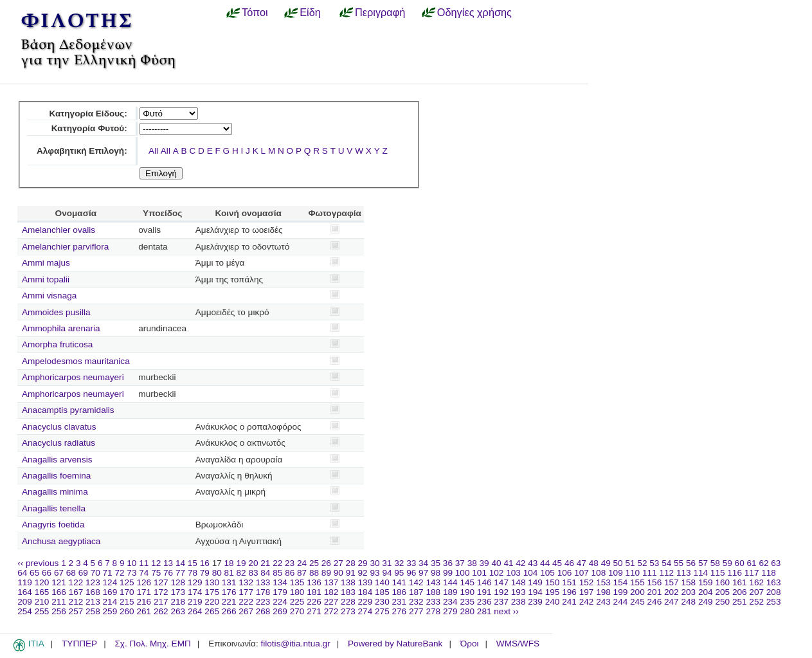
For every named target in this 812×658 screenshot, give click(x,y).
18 (229, 563)
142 (416, 582)
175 (212, 592)
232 (416, 602)
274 (365, 611)
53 (654, 563)
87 (302, 573)
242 (587, 602)
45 (557, 563)
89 (326, 573)
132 (246, 582)
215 (127, 602)
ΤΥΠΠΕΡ (79, 644)
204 (706, 592)
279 (450, 611)
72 (119, 573)
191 (484, 592)
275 (382, 611)
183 (348, 592)
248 (688, 602)
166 (59, 592)
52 (642, 563)
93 (374, 573)
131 (229, 582)
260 (127, 611)
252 (756, 602)
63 (776, 563)
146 (484, 582)
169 (110, 592)
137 (331, 582)
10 (131, 563)
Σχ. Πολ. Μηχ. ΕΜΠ (152, 644)
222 (246, 602)
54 (666, 563)
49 (606, 563)
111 (650, 573)
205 (722, 592)
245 (637, 602)
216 (144, 602)
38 (472, 563)
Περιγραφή (380, 12)
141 (400, 582)
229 (365, 602)
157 (672, 582)
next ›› (506, 611)
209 (25, 602)
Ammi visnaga (49, 296)
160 (722, 582)
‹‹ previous (38, 563)
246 (655, 602)
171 (144, 592)
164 (25, 592)
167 (76, 592)
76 (168, 573)
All (153, 151)
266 (229, 611)
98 (436, 573)
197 (587, 592)
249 (706, 602)
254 (25, 611)
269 (280, 611)
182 (331, 592)
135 (297, 582)
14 (180, 563)
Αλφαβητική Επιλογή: (82, 151)
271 (314, 611)
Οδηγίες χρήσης (474, 12)
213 (93, 602)
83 (253, 573)
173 (178, 592)
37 (460, 563)
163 (774, 582)
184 (365, 592)
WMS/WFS (518, 644)
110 (633, 573)
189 (450, 592)
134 (280, 582)
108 (599, 573)
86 (290, 573)
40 (496, 563)
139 (365, 582)
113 (684, 573)
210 (42, 602)
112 (666, 573)
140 (382, 582)
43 (533, 563)
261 (144, 611)
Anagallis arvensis (57, 460)
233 (433, 602)
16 (205, 563)
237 (501, 602)
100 (463, 573)
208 (774, 592)
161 (740, 582)
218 (178, 602)
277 (416, 611)
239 (535, 602)
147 (501, 582)
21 (265, 563)
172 (161, 592)
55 (679, 563)
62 (763, 563)
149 (535, 582)
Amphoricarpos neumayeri (73, 377)
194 (535, 592)
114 (700, 573)
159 (706, 582)
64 (22, 573)
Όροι (470, 644)
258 (93, 611)
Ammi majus (46, 263)
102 (497, 573)
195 (553, 592)
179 (280, 592)
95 (399, 573)
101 (479, 573)
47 (582, 563)
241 (569, 602)
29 (363, 563)
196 (569, 592)
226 (314, 602)
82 (241, 573)
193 (519, 592)
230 (382, 602)
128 (178, 582)
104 (531, 573)
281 (484, 611)
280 (467, 611)
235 (467, 602)
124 (110, 582)
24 (302, 563)
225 (297, 602)
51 (630, 563)
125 (127, 582)
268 (263, 611)
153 (603, 582)
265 (212, 611)
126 (144, 582)
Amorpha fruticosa (57, 344)
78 (193, 573)
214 (110, 602)
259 (110, 611)
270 (297, 611)
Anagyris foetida (53, 525)
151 (569, 582)
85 (277, 573)
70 (95, 573)
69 (83, 573)
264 (195, 611)
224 (280, 602)
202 (672, 592)
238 (519, 602)
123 (93, 582)
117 (752, 573)
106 (565, 573)
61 (752, 563)
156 (655, 582)
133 (263, 582)
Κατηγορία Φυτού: (89, 128)
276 (400, 611)
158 (688, 582)
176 (229, 592)
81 (229, 573)
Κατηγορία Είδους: (88, 114)
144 (450, 582)
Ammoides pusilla (56, 312)
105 (547, 573)
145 (467, 582)
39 (484, 563)
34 (423, 563)
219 (195, 602)
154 (621, 582)
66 (47, 573)
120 (42, 582)
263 (178, 611)
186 (400, 592)
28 (351, 563)
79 (205, 573)
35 (436, 563)
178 (263, 592)
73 (131, 573)
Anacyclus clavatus (59, 427)
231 (400, 602)
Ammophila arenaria (61, 328)
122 (76, 582)
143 (433, 582)
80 (217, 573)
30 (374, 563)
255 (42, 611)
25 (314, 563)
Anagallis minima (55, 492)
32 (399, 563)
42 (520, 563)
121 (59, 582)
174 (195, 592)
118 (769, 573)
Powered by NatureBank (395, 644)
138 (348, 582)
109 (616, 573)
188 (433, 592)
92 (363, 573)
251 (740, 602)
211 (59, 602)
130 (212, 582)
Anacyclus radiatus (59, 443)
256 (59, 611)
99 (448, 573)
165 (42, 592)
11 (144, 563)
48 (594, 563)
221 (229, 602)
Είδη (310, 12)
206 (740, 592)
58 (715, 563)
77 (180, 573)
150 (553, 582)
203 (688, 592)
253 (774, 602)
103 (513, 573)
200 (637, 592)
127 (161, 582)
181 (314, 592)
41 (508, 563)
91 (351, 573)
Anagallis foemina (56, 476)
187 (416, 592)
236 (484, 602)
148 (519, 582)
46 (569, 563)
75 (156, 573)
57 (703, 563)
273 (348, 611)
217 (161, 602)
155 (637, 582)
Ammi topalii (46, 279)
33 (411, 563)
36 (448, 563)
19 (241, 563)
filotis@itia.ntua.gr (295, 644)
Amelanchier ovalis (59, 230)
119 (25, 582)
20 (253, 563)
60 (740, 563)
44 (545, 563)
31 (387, 563)
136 (314, 582)
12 (156, 563)
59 (727, 563)
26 (326, 563)
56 (691, 563)
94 (387, 573)
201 (655, 592)
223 (263, 602)
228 (348, 602)
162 (756, 582)
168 (93, 592)
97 (423, 573)
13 (168, 563)
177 (246, 592)
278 (433, 611)
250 (722, 602)
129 (195, 582)
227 (331, 602)
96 (411, 573)
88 (314, 573)
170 (127, 592)
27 (338, 563)
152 (587, 582)
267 (246, 611)
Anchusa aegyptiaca (61, 541)
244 (621, 602)
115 (718, 573)
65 (34, 573)
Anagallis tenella (54, 508)
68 (71, 573)
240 (553, 602)
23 (290, 563)
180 (297, 592)
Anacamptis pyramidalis (68, 410)
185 (382, 592)
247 (672, 602)
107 (582, 573)
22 (277, 563)
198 (603, 592)
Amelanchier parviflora (65, 247)
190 (467, 592)
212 (76, 602)
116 (735, 573)
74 (144, 573)
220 (212, 602)
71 (108, 573)
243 (603, 602)
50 (618, 563)
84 (265, 573)
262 (161, 611)
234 (450, 602)
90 (338, 573)
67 (59, 573)
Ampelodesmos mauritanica (76, 361)
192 (501, 592)
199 (621, 592)
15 (193, 563)
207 (756, 592)
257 (76, 611)
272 (331, 611)
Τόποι (255, 12)
